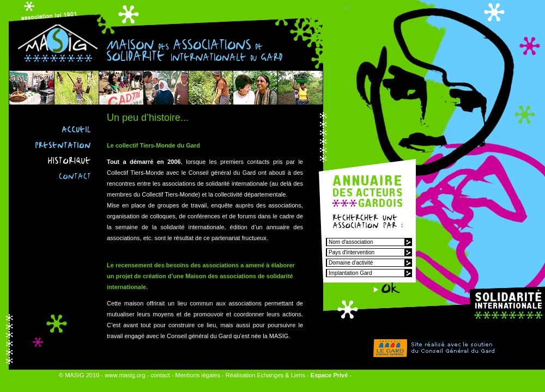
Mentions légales (198, 375)
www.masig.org (125, 375)
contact (160, 375)
